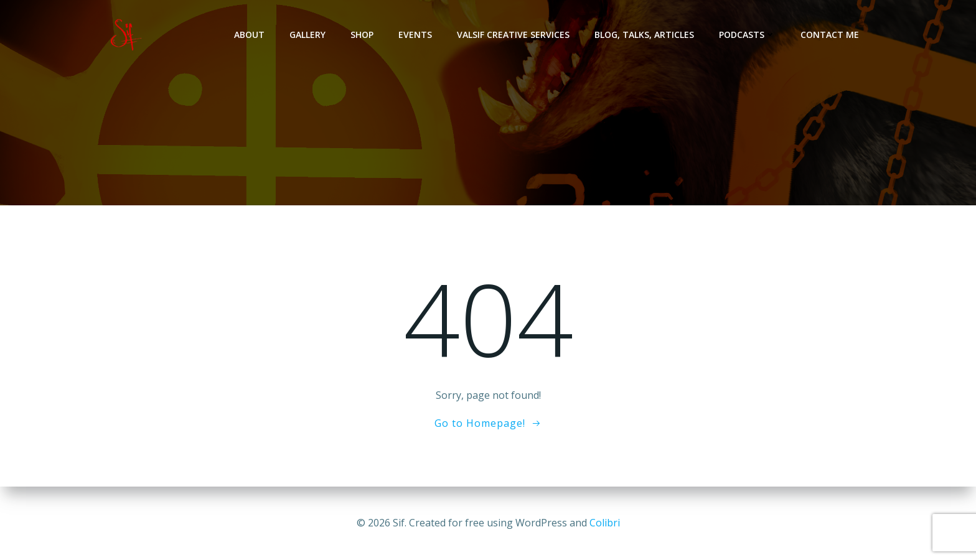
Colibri (605, 523)
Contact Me (830, 35)
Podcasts (747, 35)
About (249, 35)
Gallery (307, 35)
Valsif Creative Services (513, 35)
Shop (362, 35)
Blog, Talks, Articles (644, 35)
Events (415, 35)
